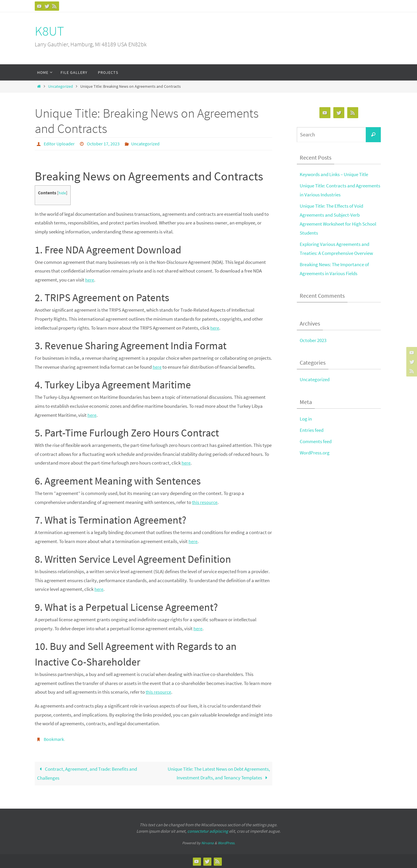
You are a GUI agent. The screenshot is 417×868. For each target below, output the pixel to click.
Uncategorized (61, 86)
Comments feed (316, 441)
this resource (205, 502)
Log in (306, 418)
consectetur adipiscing (208, 831)
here (90, 279)
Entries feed (312, 429)
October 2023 (313, 340)
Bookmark (54, 739)
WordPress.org (315, 452)
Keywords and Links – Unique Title (334, 174)
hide (62, 193)
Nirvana (207, 842)
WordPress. (226, 842)
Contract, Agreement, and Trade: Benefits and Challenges (87, 773)
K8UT (49, 31)
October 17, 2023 (103, 144)
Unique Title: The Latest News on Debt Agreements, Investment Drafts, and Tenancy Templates (219, 773)
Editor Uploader (59, 144)
